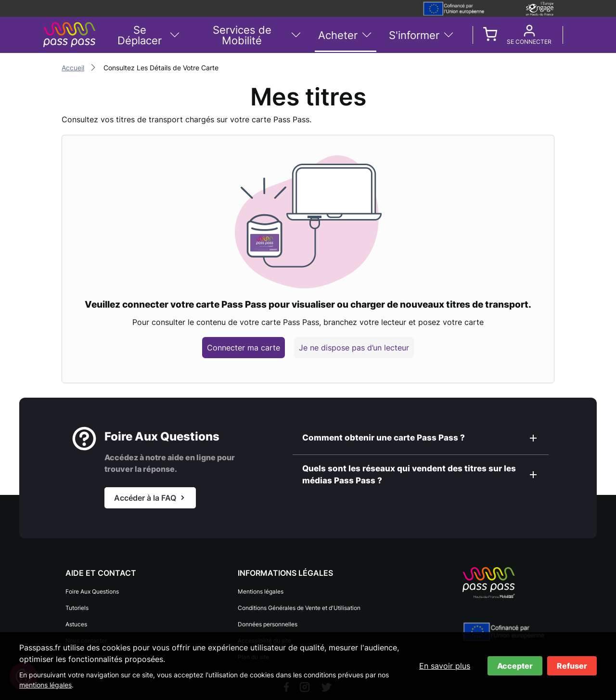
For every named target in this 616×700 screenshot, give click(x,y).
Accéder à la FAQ (145, 498)
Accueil (73, 68)
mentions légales (45, 685)
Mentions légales (261, 591)
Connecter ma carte (244, 348)
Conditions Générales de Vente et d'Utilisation (299, 608)
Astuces (76, 624)
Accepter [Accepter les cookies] (515, 666)
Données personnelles (268, 624)
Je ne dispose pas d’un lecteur (354, 348)
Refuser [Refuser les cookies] (572, 666)
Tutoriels (77, 608)
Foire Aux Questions (92, 591)
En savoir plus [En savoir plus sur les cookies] (445, 666)
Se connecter (529, 42)
